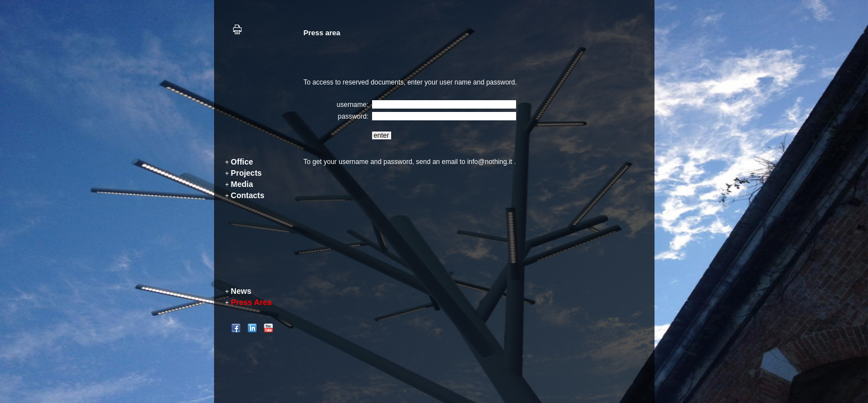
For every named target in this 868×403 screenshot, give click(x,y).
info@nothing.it (490, 162)
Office (242, 162)
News (241, 291)
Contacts (248, 195)
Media (242, 184)
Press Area (251, 302)
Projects (246, 173)
